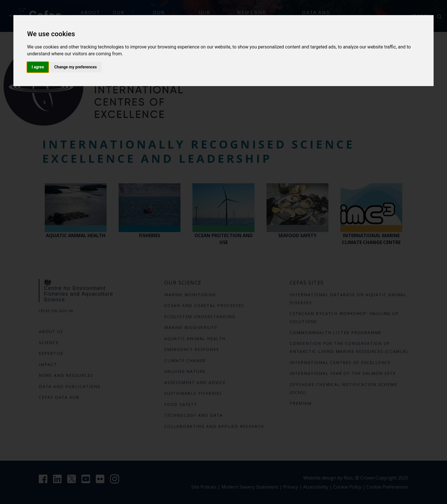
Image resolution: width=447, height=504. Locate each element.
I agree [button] (38, 67)
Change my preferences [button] (75, 67)
